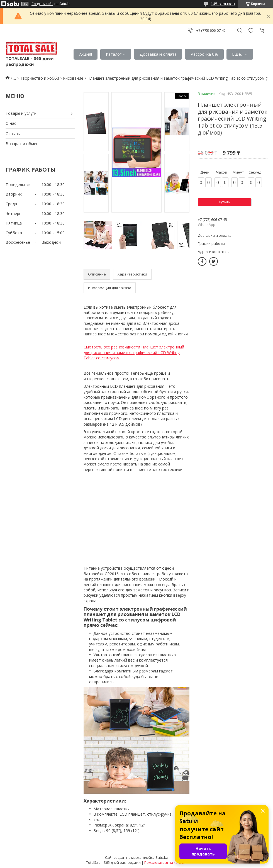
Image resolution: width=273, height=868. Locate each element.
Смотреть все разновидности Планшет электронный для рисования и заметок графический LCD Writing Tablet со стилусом (134, 352)
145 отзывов (223, 4)
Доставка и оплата (158, 54)
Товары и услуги (21, 113)
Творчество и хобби (40, 78)
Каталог (114, 54)
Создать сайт (42, 4)
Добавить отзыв (251, 31)
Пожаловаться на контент (166, 863)
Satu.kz (162, 857)
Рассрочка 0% (204, 54)
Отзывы (13, 134)
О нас (11, 123)
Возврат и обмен (22, 144)
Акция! (86, 54)
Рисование (73, 78)
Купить (224, 202)
